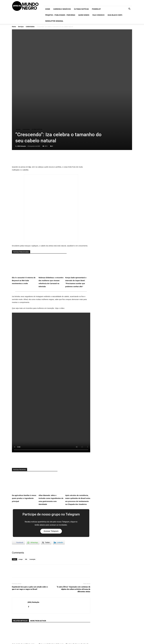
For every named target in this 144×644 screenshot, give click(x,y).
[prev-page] (13, 601)
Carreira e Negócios (62, 9)
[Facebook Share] (18, 488)
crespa (21, 505)
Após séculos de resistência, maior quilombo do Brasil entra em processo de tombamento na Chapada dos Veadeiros (78, 435)
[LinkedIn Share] (59, 488)
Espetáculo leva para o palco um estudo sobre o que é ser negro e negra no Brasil (30, 534)
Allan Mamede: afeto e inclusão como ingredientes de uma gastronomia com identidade (51, 435)
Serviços (21, 27)
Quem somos (84, 15)
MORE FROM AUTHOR (38, 566)
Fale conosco (98, 15)
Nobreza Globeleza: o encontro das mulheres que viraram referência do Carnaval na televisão (51, 217)
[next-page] (17, 601)
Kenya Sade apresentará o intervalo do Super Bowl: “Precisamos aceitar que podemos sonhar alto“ (78, 217)
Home (48, 9)
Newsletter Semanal (54, 21)
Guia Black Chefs (115, 15)
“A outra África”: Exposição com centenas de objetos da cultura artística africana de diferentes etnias (73, 535)
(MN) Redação (21, 92)
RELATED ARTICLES (20, 566)
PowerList (96, 9)
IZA (26, 505)
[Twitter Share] (46, 488)
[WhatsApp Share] (33, 488)
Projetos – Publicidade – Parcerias (60, 15)
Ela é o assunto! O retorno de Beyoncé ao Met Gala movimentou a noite (24, 216)
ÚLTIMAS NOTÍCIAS (81, 9)
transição (32, 505)
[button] (129, 9)
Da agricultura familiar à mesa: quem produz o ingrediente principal (24, 434)
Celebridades (30, 27)
